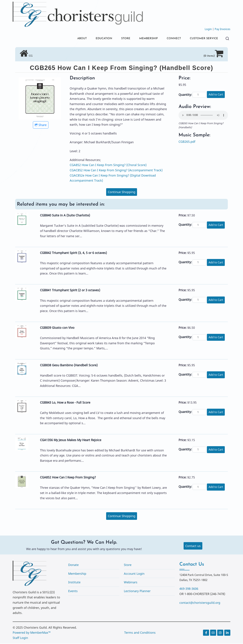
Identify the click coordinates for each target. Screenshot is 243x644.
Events (73, 591)
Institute (74, 583)
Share (41, 126)
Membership (77, 574)
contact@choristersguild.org (200, 603)
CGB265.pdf (187, 142)
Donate (73, 565)
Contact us (193, 546)
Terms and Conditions (140, 633)
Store (128, 565)
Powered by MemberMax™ (32, 633)
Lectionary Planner (137, 591)
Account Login (134, 574)
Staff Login (20, 638)
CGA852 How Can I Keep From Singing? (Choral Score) (108, 166)
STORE (118, 39)
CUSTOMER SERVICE (202, 39)
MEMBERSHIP (142, 39)
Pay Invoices (222, 29)
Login (208, 29)
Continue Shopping (122, 193)
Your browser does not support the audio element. (203, 116)
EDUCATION (94, 39)
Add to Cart (216, 95)
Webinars (131, 583)
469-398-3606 (189, 589)
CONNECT (170, 39)
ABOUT (71, 39)
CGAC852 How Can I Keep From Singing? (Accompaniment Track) (116, 171)
